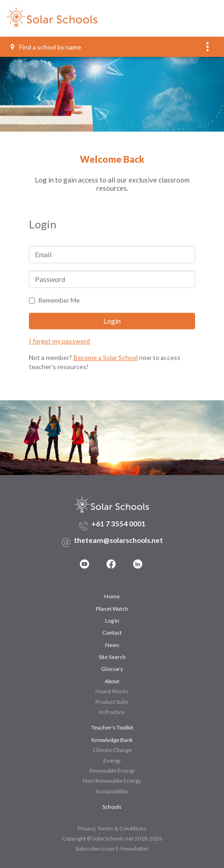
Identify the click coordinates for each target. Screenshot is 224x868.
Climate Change (112, 750)
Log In (112, 621)
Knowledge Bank (112, 740)
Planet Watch (112, 609)
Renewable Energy (112, 771)
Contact (112, 633)
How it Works (112, 691)
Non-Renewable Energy (112, 781)
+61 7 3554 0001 (118, 524)
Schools (112, 807)
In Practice (112, 712)
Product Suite (112, 702)
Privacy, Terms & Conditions (112, 828)
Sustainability (112, 791)
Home (112, 596)
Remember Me (59, 300)
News (112, 645)
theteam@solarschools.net (118, 540)
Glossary (112, 669)
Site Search (112, 657)
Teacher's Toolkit (112, 727)
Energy (112, 760)
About (112, 681)
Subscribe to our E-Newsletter (112, 849)
